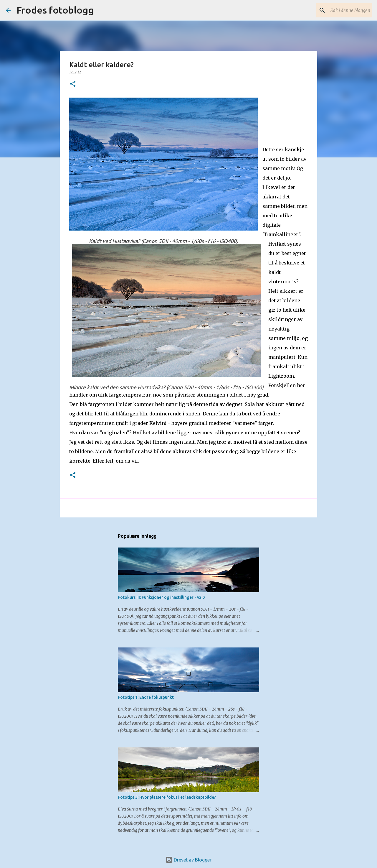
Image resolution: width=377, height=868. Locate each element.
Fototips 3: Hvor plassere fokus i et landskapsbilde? (167, 797)
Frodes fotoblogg (55, 10)
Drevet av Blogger (188, 860)
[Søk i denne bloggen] (341, 10)
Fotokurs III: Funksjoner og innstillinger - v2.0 (161, 597)
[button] (73, 84)
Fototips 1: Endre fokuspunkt (146, 697)
